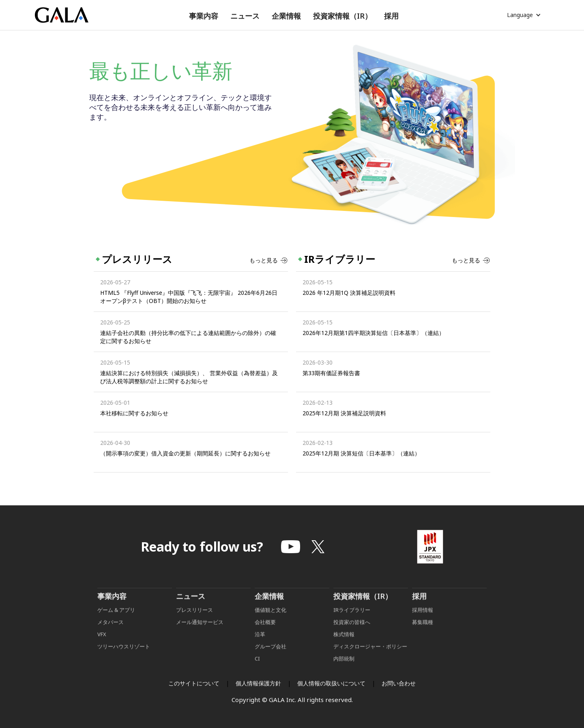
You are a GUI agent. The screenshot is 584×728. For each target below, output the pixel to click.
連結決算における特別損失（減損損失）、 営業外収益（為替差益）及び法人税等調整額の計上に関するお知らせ (189, 377)
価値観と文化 (271, 622)
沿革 (260, 646)
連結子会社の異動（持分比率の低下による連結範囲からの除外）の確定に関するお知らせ (188, 337)
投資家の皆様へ (352, 634)
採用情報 (423, 622)
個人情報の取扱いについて (331, 683)
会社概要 (265, 634)
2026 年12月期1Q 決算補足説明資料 (349, 293)
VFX (102, 646)
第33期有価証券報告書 (331, 373)
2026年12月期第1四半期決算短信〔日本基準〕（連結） (374, 333)
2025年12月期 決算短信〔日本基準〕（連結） (361, 453)
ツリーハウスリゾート (124, 658)
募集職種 (423, 634)
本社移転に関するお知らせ (134, 413)
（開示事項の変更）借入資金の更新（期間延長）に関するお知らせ (185, 453)
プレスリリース (194, 622)
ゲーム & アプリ (116, 622)
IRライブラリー (352, 622)
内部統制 (344, 670)
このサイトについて (194, 683)
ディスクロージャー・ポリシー (370, 658)
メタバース (111, 634)
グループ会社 (271, 658)
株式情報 (344, 646)
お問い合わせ (399, 683)
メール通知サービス (200, 634)
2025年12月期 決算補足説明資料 (344, 413)
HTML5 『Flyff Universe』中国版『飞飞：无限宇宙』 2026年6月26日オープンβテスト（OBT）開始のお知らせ (189, 297)
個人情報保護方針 (258, 683)
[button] (204, 16)
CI (257, 670)
